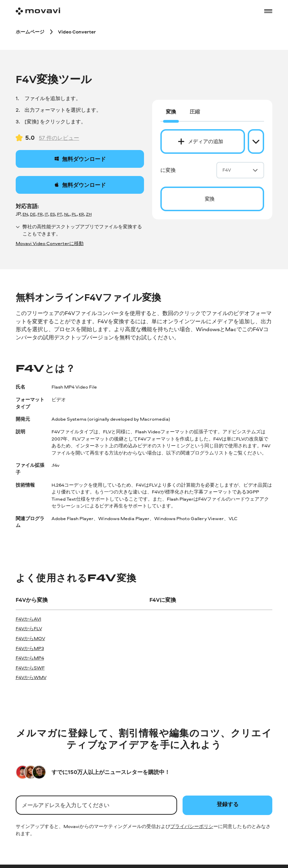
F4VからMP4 (30, 658)
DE (33, 214)
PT (60, 214)
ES (53, 214)
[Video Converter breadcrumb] (77, 32)
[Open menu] (268, 11)
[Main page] (38, 11)
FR (40, 214)
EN (25, 214)
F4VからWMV (31, 677)
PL (74, 214)
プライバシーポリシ (192, 826)
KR (81, 214)
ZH (89, 214)
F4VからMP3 (30, 648)
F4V (240, 170)
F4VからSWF (30, 668)
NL (67, 214)
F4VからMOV (30, 638)
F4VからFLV (29, 628)
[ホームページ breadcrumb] (30, 32)
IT (46, 214)
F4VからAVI (28, 619)
